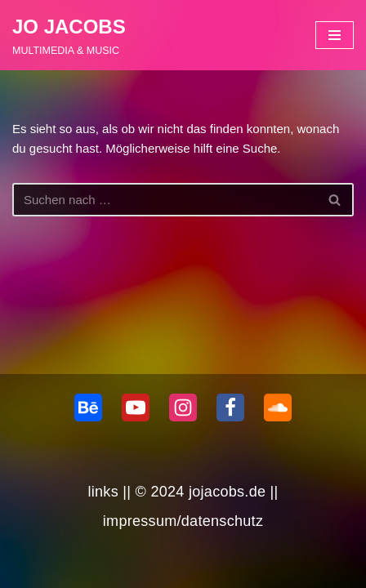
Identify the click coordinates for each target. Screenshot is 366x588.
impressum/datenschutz (183, 521)
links (103, 492)
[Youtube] (136, 408)
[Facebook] (230, 408)
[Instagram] (183, 408)
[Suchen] (165, 200)
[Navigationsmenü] (335, 35)
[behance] (88, 408)
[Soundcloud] (278, 408)
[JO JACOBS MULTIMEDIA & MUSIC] (69, 35)
